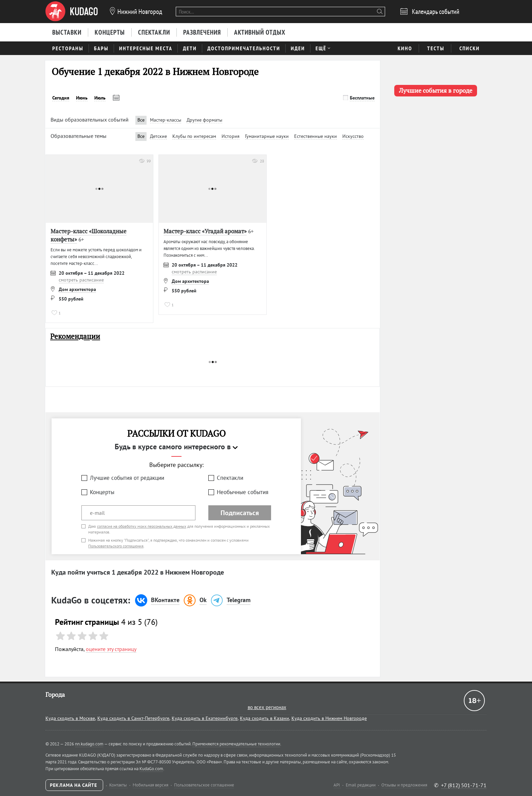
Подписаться (240, 513)
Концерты (102, 492)
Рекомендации (75, 336)
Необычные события (243, 492)
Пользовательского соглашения (116, 546)
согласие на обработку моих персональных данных (142, 526)
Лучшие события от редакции (127, 478)
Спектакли (230, 478)
